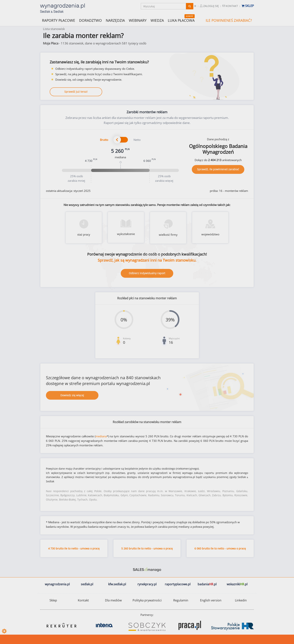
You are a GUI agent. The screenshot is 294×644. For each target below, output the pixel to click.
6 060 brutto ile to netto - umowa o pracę (220, 548)
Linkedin (241, 600)
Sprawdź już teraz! (76, 92)
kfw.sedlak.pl (117, 584)
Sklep (248, 6)
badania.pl (207, 584)
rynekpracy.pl (147, 584)
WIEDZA (157, 20)
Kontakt (230, 6)
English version (211, 600)
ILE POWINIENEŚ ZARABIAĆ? (229, 20)
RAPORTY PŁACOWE (59, 20)
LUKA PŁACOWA (181, 20)
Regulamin (181, 600)
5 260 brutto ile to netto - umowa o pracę (147, 548)
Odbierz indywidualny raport (147, 273)
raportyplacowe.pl (178, 584)
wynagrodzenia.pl (57, 584)
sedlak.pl (87, 584)
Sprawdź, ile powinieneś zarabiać (218, 169)
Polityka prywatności (147, 600)
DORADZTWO (90, 20)
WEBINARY (138, 20)
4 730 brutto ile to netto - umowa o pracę (74, 548)
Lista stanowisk (54, 29)
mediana (101, 436)
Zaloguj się (209, 6)
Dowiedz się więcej (72, 395)
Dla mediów (113, 600)
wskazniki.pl (237, 584)
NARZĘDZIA (115, 20)
